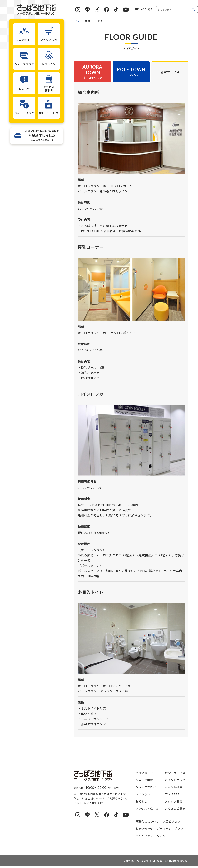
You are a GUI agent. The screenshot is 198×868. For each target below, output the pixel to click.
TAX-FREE (172, 794)
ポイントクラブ (175, 780)
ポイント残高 (174, 787)
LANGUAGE (140, 9)
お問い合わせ (144, 829)
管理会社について (147, 821)
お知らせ (141, 801)
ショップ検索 (144, 780)
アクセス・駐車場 (147, 809)
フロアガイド (144, 773)
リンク (161, 836)
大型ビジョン (172, 821)
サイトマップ (144, 836)
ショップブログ (146, 787)
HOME (78, 21)
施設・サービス (175, 773)
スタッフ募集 (174, 801)
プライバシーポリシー (171, 829)
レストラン (143, 794)
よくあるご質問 (175, 809)
